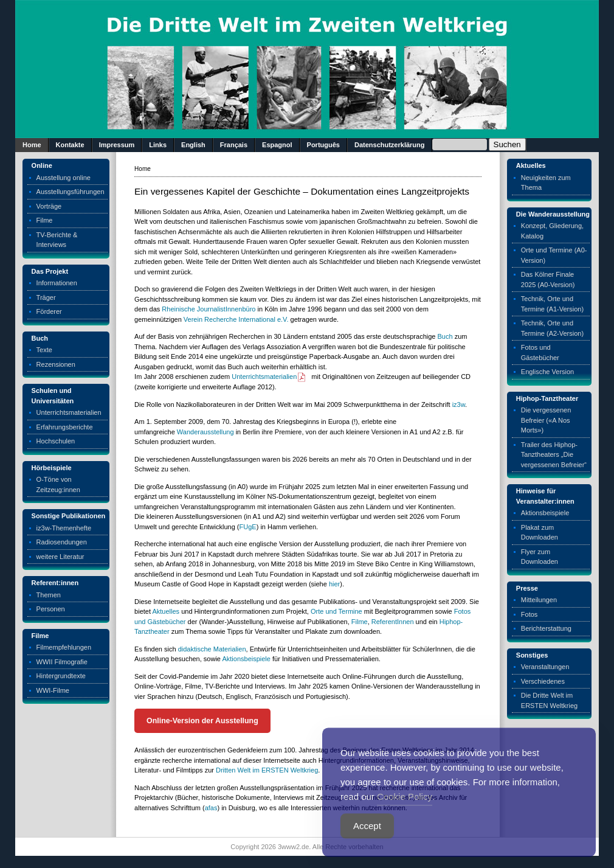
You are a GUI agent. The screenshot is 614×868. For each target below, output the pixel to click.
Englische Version (547, 372)
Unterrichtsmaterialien (69, 412)
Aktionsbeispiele (246, 659)
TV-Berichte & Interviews (57, 240)
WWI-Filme (53, 690)
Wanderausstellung (205, 432)
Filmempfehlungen (64, 647)
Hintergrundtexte (61, 676)
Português (323, 145)
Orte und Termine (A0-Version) (554, 255)
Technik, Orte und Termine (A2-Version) (552, 328)
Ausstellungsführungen (71, 192)
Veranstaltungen (545, 667)
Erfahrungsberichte (65, 427)
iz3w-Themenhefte (64, 528)
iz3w (459, 404)
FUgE (248, 527)
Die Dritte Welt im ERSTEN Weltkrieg (549, 700)
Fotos (529, 614)
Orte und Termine (336, 611)
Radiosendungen (62, 542)
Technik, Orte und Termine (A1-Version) (552, 304)
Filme (45, 220)
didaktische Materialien (212, 649)
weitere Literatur (60, 557)
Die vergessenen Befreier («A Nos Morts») (546, 420)
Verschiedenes (543, 681)
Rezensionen (56, 364)
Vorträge (49, 206)
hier (334, 584)
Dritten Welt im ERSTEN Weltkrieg (267, 770)
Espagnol (277, 145)
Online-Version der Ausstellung (202, 721)
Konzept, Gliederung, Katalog (552, 231)
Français (234, 145)
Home (32, 145)
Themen (49, 595)
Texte (44, 350)
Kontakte (70, 145)
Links (158, 145)
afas (211, 808)
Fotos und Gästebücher (540, 352)
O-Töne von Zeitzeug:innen (58, 484)
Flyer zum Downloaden (540, 557)
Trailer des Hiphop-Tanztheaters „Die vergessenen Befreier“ (554, 455)
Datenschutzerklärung (390, 145)
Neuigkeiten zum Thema (546, 183)
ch (449, 336)
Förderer (49, 311)
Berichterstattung (546, 628)
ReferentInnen (393, 622)
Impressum (117, 145)
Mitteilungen (539, 600)
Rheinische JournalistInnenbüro (209, 309)
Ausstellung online (64, 178)
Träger (46, 297)
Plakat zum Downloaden (540, 533)
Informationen (57, 283)
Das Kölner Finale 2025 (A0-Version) (548, 279)
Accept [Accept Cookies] (367, 843)
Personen (51, 609)
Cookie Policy (405, 814)
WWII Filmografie (62, 662)
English (193, 145)
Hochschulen (56, 441)
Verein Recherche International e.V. (236, 319)
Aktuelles (166, 611)
